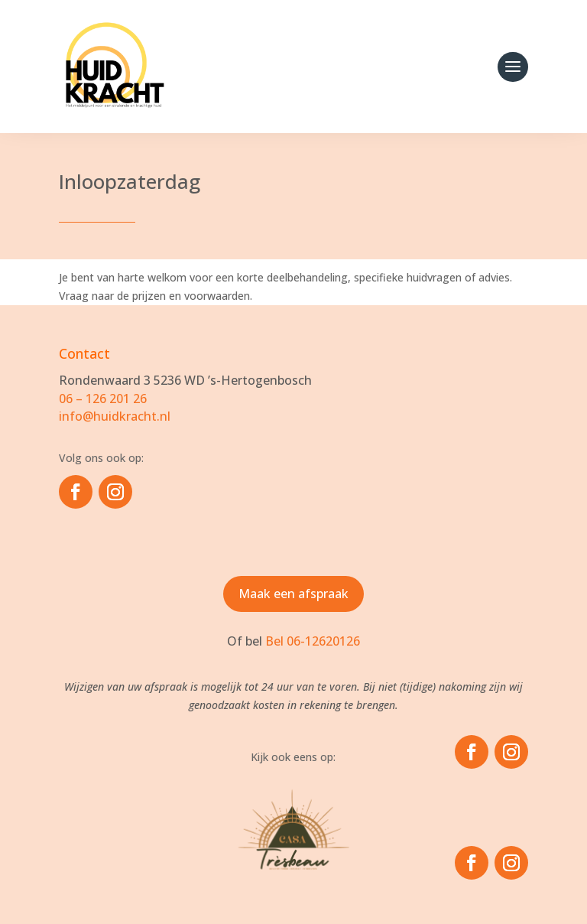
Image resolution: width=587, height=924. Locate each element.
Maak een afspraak (293, 594)
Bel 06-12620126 (313, 641)
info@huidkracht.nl (115, 416)
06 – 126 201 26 (103, 399)
